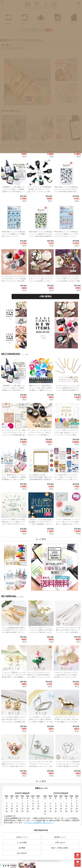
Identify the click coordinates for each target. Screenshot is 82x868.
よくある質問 (22, 843)
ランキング (41, 18)
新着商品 (8, 18)
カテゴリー (57, 18)
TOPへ (78, 855)
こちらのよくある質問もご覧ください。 (39, 823)
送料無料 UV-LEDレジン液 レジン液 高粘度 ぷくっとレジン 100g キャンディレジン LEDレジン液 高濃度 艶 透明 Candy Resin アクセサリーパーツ (68, 147)
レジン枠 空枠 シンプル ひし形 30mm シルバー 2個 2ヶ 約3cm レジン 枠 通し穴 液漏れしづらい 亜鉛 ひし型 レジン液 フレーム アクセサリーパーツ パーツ (41, 722)
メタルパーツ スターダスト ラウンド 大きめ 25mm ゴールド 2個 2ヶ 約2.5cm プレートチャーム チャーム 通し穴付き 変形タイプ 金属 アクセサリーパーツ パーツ (66, 677)
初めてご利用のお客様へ (60, 848)
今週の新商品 (45, 296)
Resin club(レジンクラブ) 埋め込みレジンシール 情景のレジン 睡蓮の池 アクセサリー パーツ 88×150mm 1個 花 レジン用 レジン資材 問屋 (14, 236)
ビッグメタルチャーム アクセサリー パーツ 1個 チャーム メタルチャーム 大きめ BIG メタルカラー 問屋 (68, 279)
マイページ (74, 18)
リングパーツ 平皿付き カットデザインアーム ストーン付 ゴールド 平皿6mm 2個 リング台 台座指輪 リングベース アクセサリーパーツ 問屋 (14, 677)
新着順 (22, 48)
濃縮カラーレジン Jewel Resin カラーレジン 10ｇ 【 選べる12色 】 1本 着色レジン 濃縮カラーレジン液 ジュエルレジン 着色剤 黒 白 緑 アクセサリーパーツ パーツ (41, 390)
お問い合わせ (60, 843)
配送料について (60, 837)
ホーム (4, 34)
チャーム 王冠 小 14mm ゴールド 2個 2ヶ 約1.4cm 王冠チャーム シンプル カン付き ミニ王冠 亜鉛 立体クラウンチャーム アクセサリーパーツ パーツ (14, 722)
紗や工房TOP (22, 853)
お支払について (22, 837)
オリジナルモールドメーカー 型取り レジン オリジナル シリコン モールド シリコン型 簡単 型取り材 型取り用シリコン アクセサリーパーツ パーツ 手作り (14, 435)
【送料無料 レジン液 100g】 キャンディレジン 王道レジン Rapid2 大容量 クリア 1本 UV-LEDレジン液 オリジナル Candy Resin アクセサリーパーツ (14, 192)
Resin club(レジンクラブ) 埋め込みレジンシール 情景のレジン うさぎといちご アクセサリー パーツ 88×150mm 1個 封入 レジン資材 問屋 (66, 236)
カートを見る (78, 863)
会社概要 (22, 848)
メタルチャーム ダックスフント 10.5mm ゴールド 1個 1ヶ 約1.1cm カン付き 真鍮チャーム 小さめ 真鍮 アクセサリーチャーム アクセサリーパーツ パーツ (66, 722)
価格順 (15, 48)
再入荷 (25, 18)
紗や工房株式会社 (40, 861)
